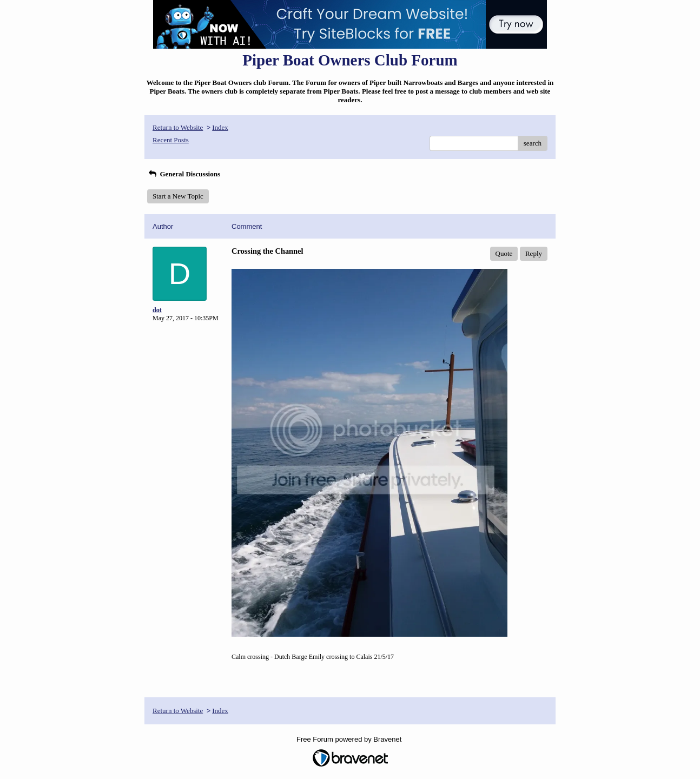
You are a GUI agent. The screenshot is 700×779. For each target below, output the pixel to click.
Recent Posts (171, 140)
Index (220, 127)
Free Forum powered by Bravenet (350, 739)
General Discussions (184, 174)
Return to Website (178, 127)
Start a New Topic (178, 196)
